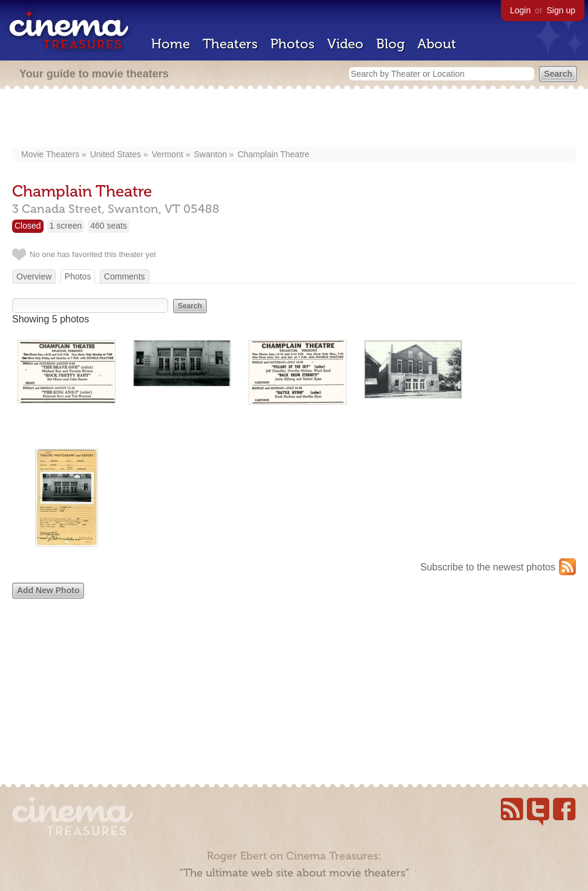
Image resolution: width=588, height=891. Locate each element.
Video (345, 44)
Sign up (561, 10)
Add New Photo (48, 590)
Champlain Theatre (274, 154)
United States (116, 154)
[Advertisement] (294, 119)
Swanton (211, 154)
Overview (34, 276)
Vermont (168, 154)
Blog (390, 44)
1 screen (66, 226)
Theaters (230, 44)
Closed (28, 226)
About (437, 44)
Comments (125, 276)
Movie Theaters (50, 154)
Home (171, 44)
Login (520, 10)
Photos (292, 44)
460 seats (109, 226)
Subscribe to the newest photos (488, 567)
